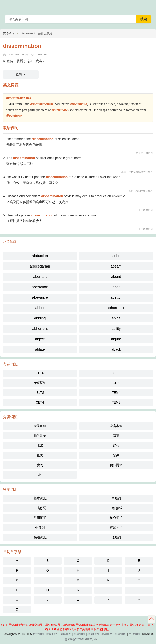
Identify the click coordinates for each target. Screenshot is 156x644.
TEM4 (116, 393)
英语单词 (9, 33)
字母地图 (134, 634)
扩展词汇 (116, 528)
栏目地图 (38, 634)
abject (40, 339)
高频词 (116, 498)
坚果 (116, 455)
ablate (40, 349)
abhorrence (116, 308)
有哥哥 (150, 6)
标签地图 (52, 634)
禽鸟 (40, 465)
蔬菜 (116, 436)
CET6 (40, 373)
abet (116, 287)
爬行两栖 (116, 465)
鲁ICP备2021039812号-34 (81, 639)
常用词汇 (40, 518)
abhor (40, 308)
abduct (116, 256)
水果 (40, 445)
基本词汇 (40, 498)
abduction (40, 256)
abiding (40, 318)
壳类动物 (40, 426)
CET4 (40, 402)
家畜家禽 (116, 426)
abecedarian (40, 266)
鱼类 (40, 455)
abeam (116, 266)
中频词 (40, 528)
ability (116, 329)
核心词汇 (116, 518)
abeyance (40, 297)
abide (116, 318)
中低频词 (116, 508)
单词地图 (79, 634)
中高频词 (40, 508)
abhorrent (40, 329)
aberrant (40, 277)
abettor (116, 297)
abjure (116, 339)
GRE (116, 383)
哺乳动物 (40, 436)
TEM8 (116, 402)
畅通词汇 (40, 537)
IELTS (40, 393)
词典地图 (66, 634)
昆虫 (116, 445)
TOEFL (116, 373)
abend (116, 277)
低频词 (21, 74)
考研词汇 (40, 383)
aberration (40, 287)
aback (116, 349)
